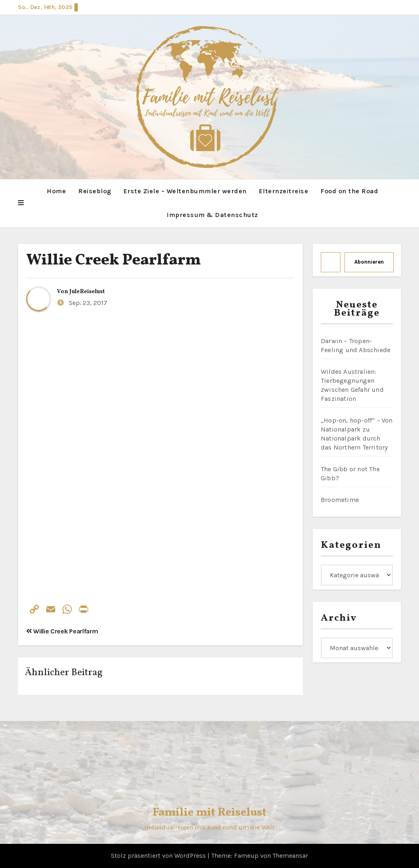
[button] (21, 203)
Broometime (340, 500)
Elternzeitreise (284, 191)
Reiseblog (95, 191)
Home (56, 191)
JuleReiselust (87, 292)
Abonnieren (369, 262)
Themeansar (290, 856)
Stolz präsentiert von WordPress (159, 856)
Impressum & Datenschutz (212, 215)
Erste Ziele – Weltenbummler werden (185, 191)
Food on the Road (349, 191)
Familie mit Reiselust (209, 813)
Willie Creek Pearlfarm (114, 261)
